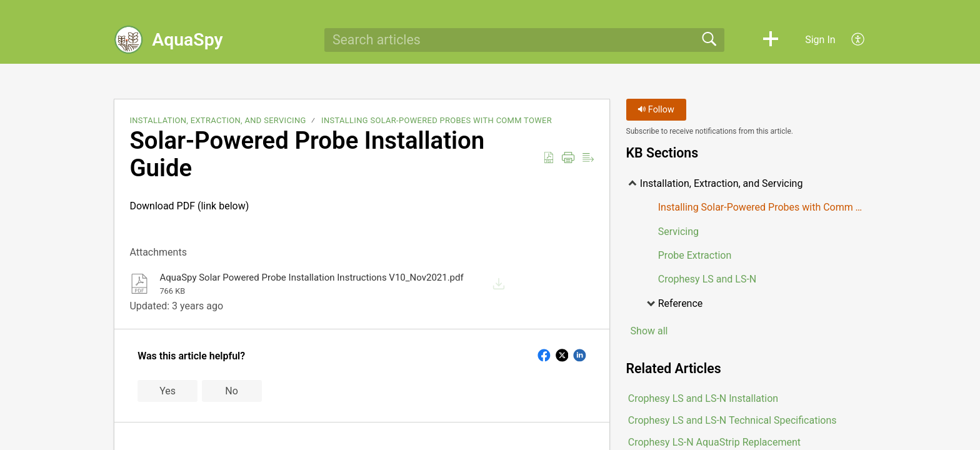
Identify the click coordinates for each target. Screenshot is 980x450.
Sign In (820, 40)
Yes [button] (167, 391)
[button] (771, 40)
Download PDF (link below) (362, 216)
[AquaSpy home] (129, 40)
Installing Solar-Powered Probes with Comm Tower (437, 120)
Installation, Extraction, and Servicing (217, 120)
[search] (524, 40)
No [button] (232, 391)
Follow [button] (656, 110)
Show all (649, 331)
